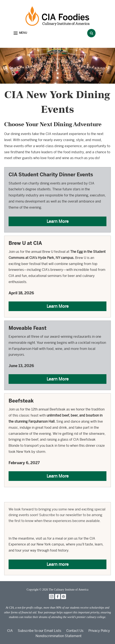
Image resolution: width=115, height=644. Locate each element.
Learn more (58, 564)
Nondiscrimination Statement (59, 636)
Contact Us (75, 631)
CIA (10, 631)
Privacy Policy (99, 631)
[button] (20, 33)
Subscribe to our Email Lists (40, 631)
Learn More (58, 221)
